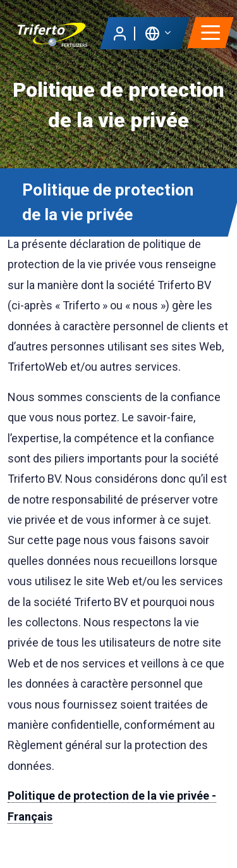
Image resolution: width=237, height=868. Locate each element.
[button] (158, 33)
